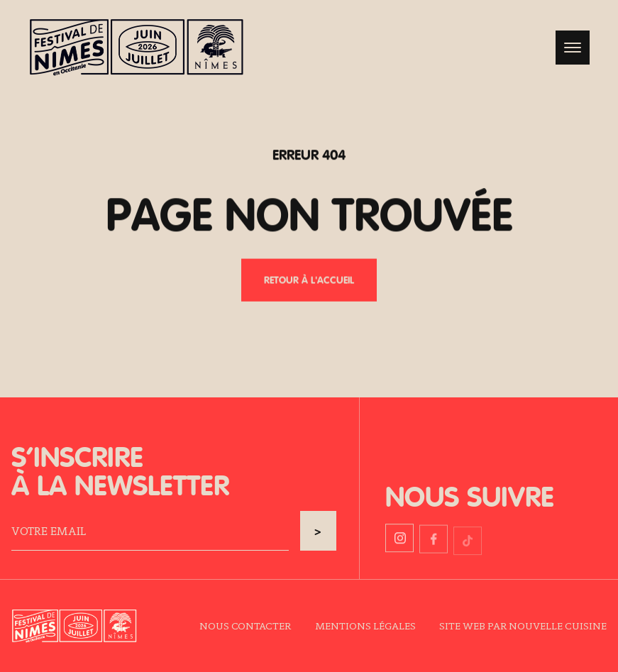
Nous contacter (245, 626)
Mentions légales (365, 626)
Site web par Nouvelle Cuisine (523, 626)
